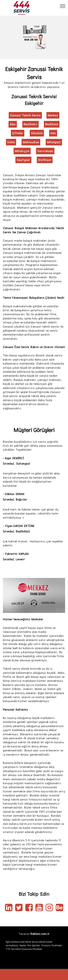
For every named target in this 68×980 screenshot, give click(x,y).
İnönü (11, 142)
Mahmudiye (31, 142)
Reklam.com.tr (40, 934)
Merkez (53, 115)
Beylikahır (30, 124)
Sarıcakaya (45, 151)
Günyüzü (37, 133)
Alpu (13, 124)
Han (53, 133)
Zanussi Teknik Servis (25, 115)
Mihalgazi (54, 142)
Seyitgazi (23, 160)
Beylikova (52, 124)
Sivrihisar (45, 160)
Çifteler (18, 133)
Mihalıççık (22, 151)
